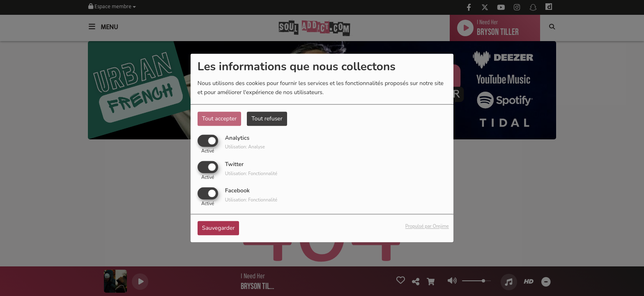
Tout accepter (219, 119)
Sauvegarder (218, 228)
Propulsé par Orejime (427, 227)
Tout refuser (267, 119)
